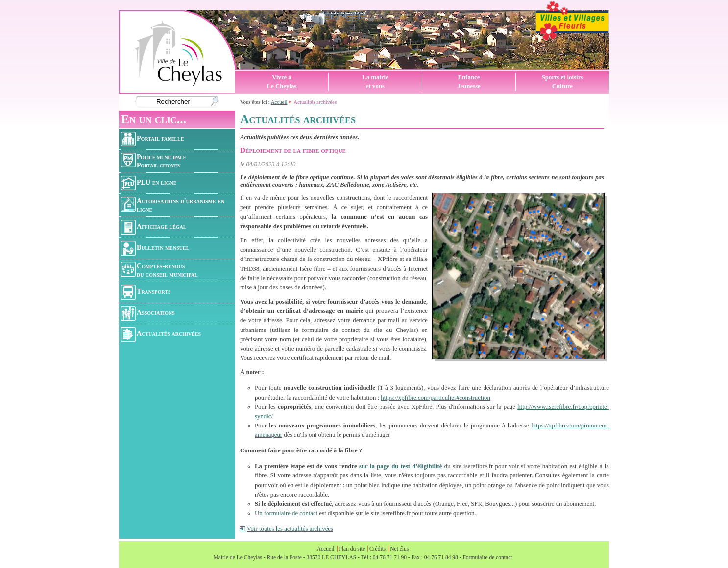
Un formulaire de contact (286, 513)
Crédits (377, 549)
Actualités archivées (161, 334)
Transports (146, 292)
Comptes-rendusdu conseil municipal (159, 270)
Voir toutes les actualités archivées (290, 529)
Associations (148, 313)
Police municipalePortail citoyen (154, 161)
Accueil (279, 102)
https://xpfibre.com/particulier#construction (436, 398)
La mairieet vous (375, 82)
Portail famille (152, 139)
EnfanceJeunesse (469, 82)
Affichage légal (154, 227)
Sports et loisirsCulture (563, 82)
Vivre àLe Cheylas (282, 82)
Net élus (399, 549)
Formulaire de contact (487, 557)
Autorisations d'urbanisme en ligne (173, 205)
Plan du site (352, 549)
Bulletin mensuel (155, 248)
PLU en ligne (149, 183)
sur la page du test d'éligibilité (400, 466)
